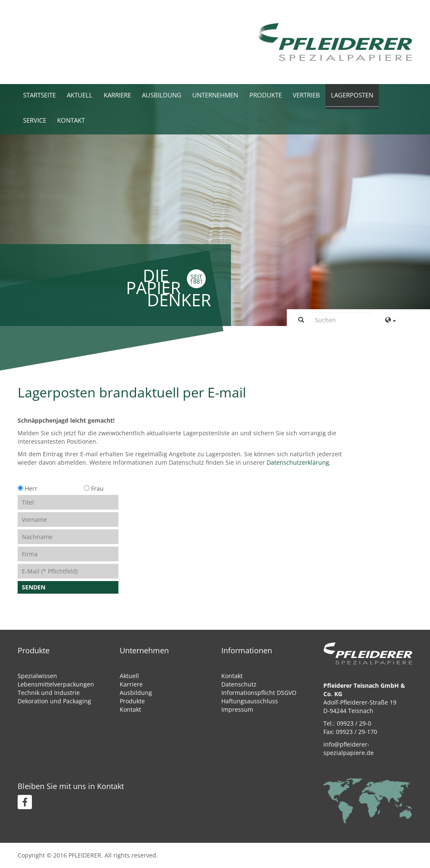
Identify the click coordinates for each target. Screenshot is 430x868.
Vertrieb (332, 95)
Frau (93, 488)
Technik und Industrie (49, 693)
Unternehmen (233, 95)
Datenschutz (239, 684)
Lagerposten (381, 95)
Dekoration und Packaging (54, 701)
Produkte (287, 95)
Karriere (126, 95)
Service (36, 120)
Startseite (42, 95)
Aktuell (86, 95)
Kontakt (76, 120)
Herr (28, 488)
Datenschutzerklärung (298, 462)
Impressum (237, 709)
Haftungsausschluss (250, 701)
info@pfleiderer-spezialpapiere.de (349, 748)
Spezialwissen (37, 676)
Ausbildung (174, 95)
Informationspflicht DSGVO (259, 693)
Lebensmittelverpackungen (56, 684)
